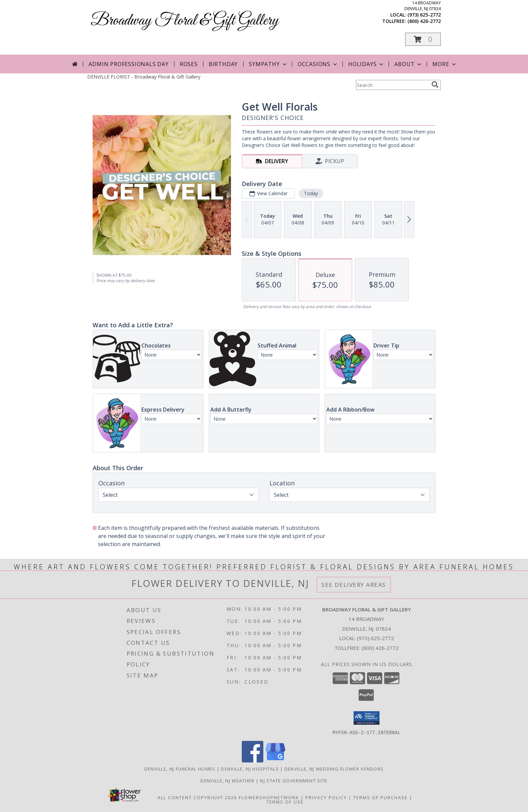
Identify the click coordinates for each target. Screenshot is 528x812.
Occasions (318, 64)
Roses (189, 64)
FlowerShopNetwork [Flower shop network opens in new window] (269, 797)
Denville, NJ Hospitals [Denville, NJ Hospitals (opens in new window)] (250, 769)
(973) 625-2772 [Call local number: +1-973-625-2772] (424, 15)
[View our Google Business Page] (275, 760)
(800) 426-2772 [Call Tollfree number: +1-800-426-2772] (380, 648)
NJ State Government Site (294, 780)
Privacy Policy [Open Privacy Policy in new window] (326, 797)
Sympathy (268, 64)
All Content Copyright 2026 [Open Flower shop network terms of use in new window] (197, 797)
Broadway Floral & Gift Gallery (185, 21)
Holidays (366, 64)
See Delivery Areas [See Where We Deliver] (354, 585)
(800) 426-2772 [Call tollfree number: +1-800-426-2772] (424, 21)
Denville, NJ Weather (227, 780)
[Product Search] (392, 85)
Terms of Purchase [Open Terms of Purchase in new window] (381, 797)
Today (311, 193)
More (445, 64)
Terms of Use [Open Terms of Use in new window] (285, 802)
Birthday (223, 64)
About (408, 64)
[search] (435, 85)
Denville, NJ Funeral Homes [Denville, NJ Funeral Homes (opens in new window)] (180, 769)
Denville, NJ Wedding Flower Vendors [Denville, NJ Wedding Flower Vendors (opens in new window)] (334, 769)
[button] (423, 39)
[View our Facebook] (253, 760)
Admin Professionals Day (128, 64)
